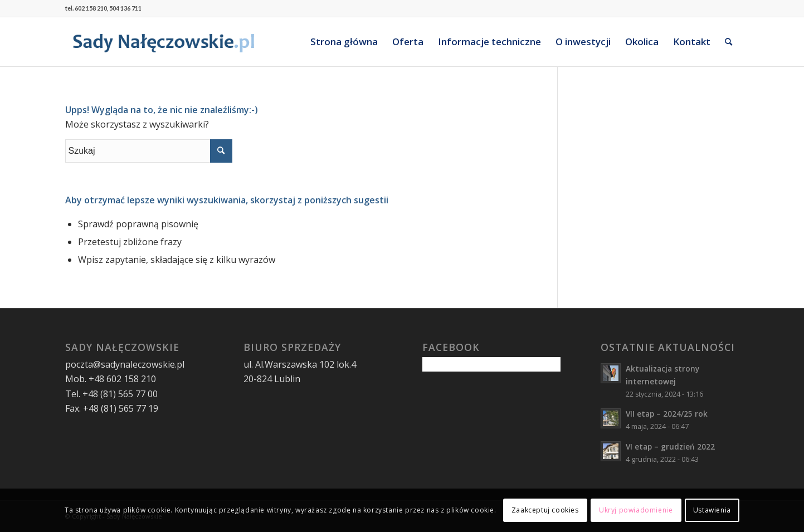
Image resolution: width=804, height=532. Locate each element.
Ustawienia (712, 510)
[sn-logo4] (164, 42)
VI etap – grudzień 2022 (670, 446)
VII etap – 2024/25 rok (667, 414)
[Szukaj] (729, 42)
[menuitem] (344, 42)
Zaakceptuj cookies (545, 510)
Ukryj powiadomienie (636, 510)
